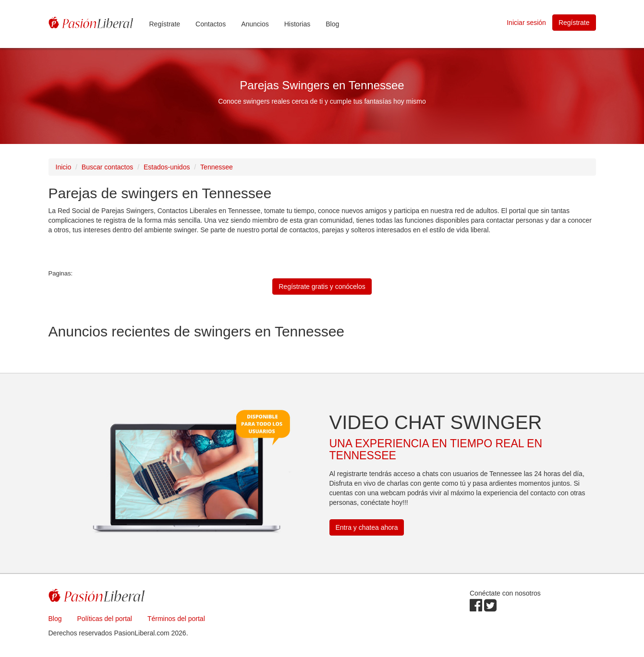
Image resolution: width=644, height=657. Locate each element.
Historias (297, 24)
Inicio (64, 167)
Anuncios (255, 24)
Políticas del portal (105, 619)
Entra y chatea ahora (367, 527)
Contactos (211, 24)
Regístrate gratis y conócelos (322, 287)
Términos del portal (176, 619)
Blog (332, 24)
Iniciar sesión (526, 23)
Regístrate (165, 24)
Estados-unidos (167, 167)
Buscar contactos (107, 167)
